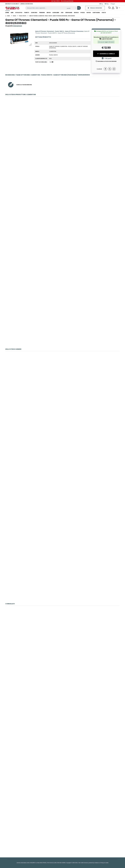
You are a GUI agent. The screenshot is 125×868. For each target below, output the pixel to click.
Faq (101, 4)
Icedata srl (97, 863)
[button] (118, 8)
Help (107, 4)
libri (12, 13)
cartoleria (96, 13)
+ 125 (51, 62)
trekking (42, 13)
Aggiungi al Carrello (106, 54)
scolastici (19, 13)
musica (76, 13)
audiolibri (56, 13)
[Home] (8, 16)
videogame (69, 13)
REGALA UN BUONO (94, 8)
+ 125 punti (107, 58)
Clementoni (53, 51)
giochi (89, 13)
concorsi (34, 13)
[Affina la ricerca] (71, 8)
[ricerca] (45, 8)
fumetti (27, 13)
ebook (49, 13)
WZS (50, 58)
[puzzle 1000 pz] (23, 16)
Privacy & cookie (104, 863)
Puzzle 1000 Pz (53, 55)
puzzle (83, 13)
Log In (113, 4)
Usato (104, 13)
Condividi (99, 69)
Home (7, 13)
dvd (62, 13)
